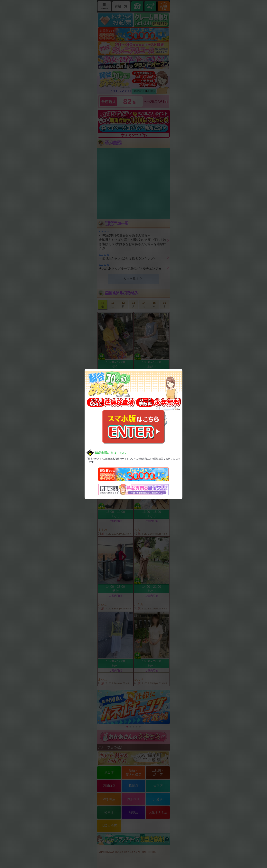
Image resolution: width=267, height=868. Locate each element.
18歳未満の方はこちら (110, 453)
